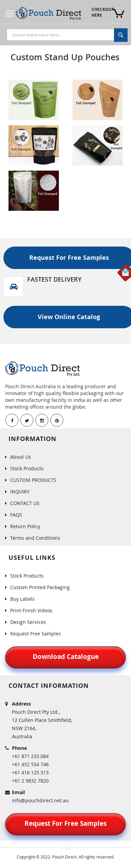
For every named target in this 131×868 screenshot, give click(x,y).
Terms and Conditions (35, 538)
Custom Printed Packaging (40, 587)
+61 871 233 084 (30, 756)
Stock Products (27, 468)
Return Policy (25, 526)
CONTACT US (25, 503)
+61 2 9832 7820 (30, 781)
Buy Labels (22, 599)
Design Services (28, 622)
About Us (21, 457)
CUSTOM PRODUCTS (33, 480)
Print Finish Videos (31, 610)
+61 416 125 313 (30, 772)
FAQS (16, 515)
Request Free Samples (36, 634)
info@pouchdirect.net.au (40, 800)
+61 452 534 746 (30, 764)
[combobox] (67, 35)
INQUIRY (20, 492)
